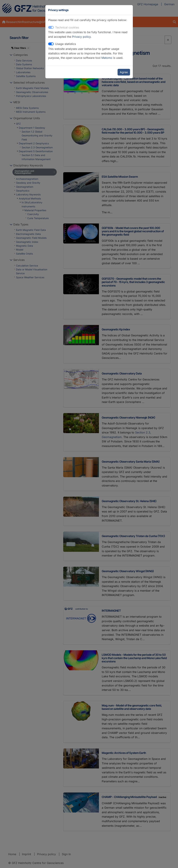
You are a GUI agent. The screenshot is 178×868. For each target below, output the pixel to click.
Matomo (107, 58)
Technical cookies (67, 27)
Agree (124, 72)
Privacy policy (81, 37)
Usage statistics (66, 44)
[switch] (51, 44)
